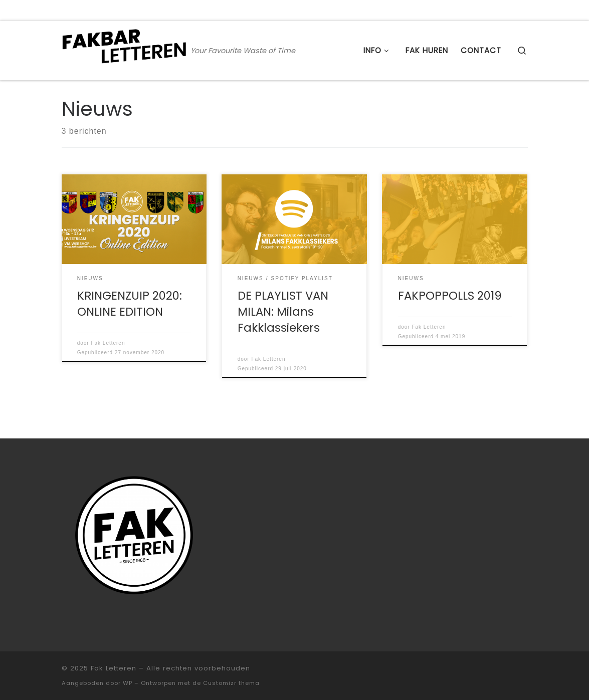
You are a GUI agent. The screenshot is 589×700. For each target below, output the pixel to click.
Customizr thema (231, 683)
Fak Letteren (108, 343)
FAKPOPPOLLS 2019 (450, 296)
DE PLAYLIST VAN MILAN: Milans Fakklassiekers (283, 312)
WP (128, 683)
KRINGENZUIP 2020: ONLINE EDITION (130, 304)
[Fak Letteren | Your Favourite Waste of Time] (124, 49)
